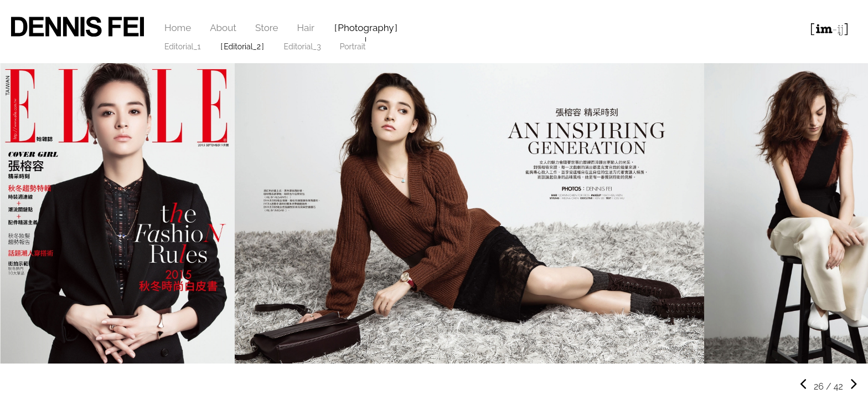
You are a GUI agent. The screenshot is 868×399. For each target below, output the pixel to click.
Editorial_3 (303, 47)
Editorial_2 (242, 47)
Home (178, 28)
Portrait (353, 47)
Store (267, 28)
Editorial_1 (183, 47)
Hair (306, 28)
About (223, 28)
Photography (366, 28)
